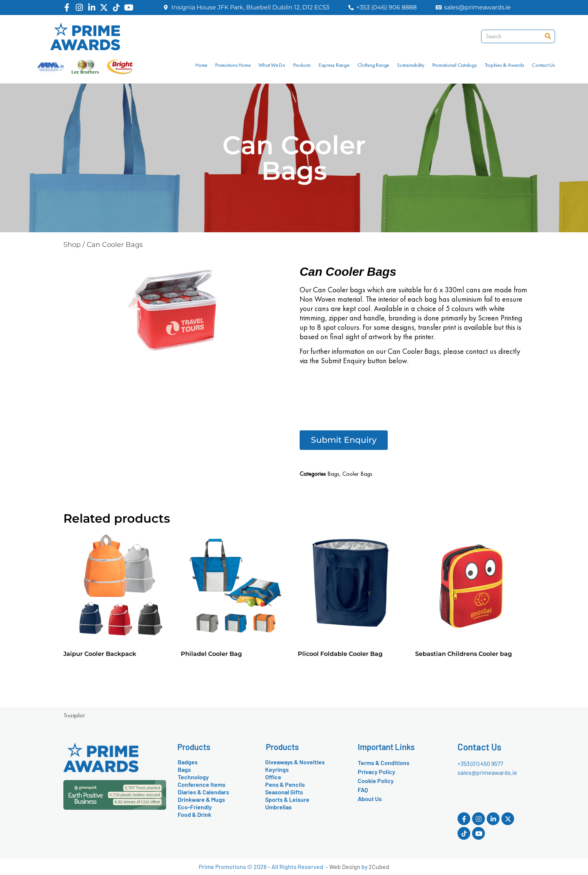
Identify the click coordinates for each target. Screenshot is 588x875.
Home (201, 65)
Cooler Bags (357, 474)
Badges (188, 762)
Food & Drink (194, 814)
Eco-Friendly (195, 807)
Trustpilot (74, 715)
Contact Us (543, 65)
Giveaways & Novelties (295, 762)
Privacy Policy (376, 772)
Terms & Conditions (384, 763)
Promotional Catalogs (455, 65)
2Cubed (379, 867)
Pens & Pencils (285, 784)
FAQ (363, 790)
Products (302, 65)
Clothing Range (373, 65)
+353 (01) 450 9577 (480, 763)
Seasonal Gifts (284, 792)
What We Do (272, 65)
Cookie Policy (376, 781)
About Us (370, 799)
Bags (333, 474)
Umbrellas (278, 807)
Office (273, 777)
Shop (72, 245)
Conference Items (202, 784)
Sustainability (411, 65)
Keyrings (277, 769)
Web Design (345, 867)
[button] (344, 440)
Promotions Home (233, 65)
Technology (193, 777)
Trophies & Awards (505, 65)
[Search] (548, 36)
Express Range (334, 65)
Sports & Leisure (287, 799)
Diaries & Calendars (203, 792)
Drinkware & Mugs (201, 799)
